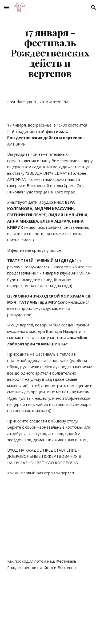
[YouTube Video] (50, 517)
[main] (50, 53)
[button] (6, 7)
